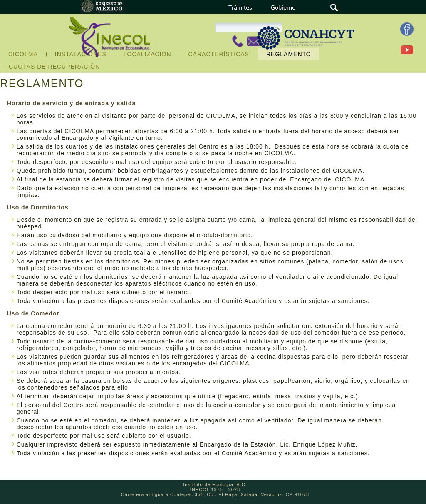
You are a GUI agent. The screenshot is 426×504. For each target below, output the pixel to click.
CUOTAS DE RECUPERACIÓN (54, 67)
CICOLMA (23, 54)
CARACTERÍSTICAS (219, 54)
